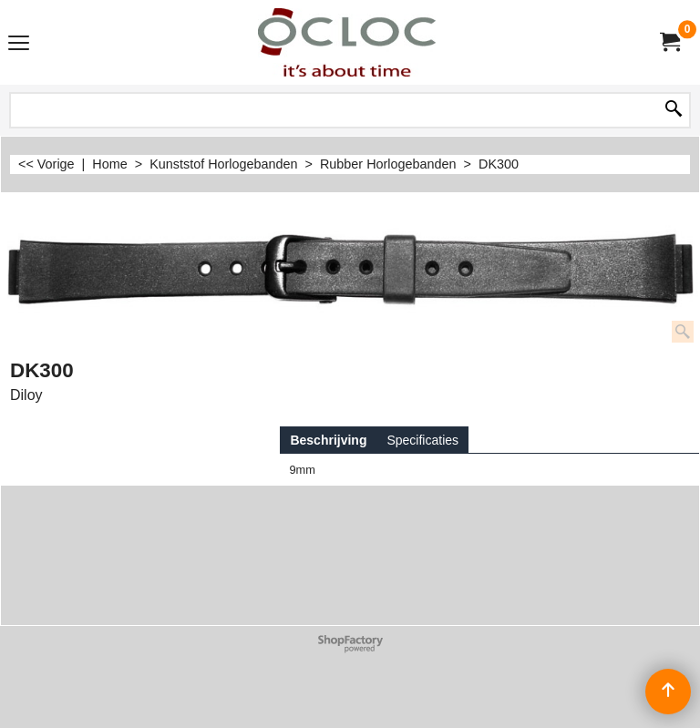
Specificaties (422, 440)
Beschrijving (328, 440)
